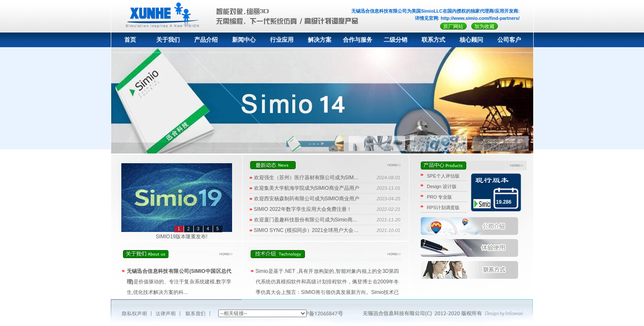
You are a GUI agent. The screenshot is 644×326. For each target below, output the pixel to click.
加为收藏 (484, 27)
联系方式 (433, 40)
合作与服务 (358, 40)
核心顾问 (471, 40)
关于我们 (168, 40)
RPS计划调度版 (444, 207)
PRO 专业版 (440, 197)
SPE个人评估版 (443, 176)
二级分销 (395, 40)
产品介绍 (206, 40)
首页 (130, 40)
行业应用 (282, 40)
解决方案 (320, 40)
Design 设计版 (442, 186)
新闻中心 (244, 40)
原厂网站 (453, 27)
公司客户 (509, 40)
